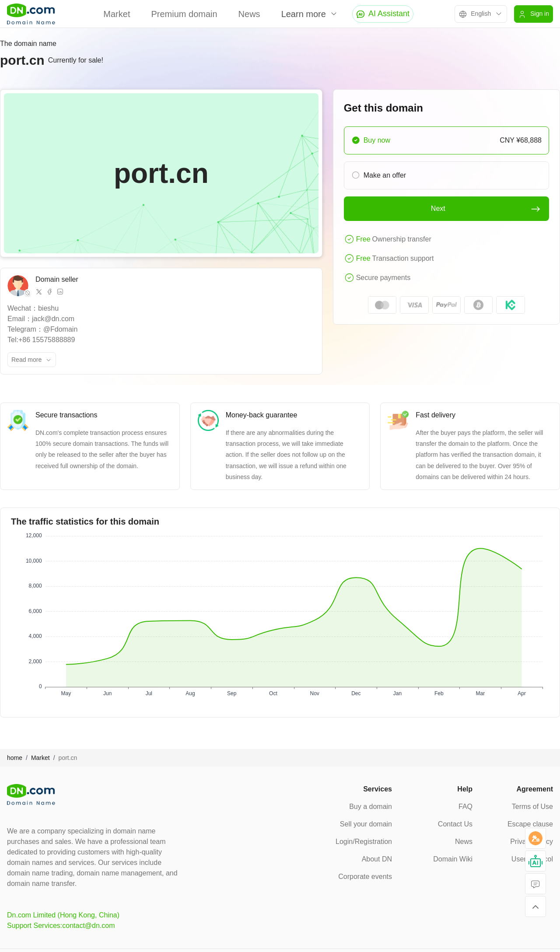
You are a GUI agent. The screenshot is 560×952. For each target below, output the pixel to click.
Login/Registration (364, 842)
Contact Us (455, 824)
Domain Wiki (453, 859)
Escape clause (530, 824)
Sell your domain (366, 824)
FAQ (465, 807)
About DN (377, 859)
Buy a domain (371, 807)
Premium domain (184, 14)
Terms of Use (532, 807)
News (249, 14)
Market (117, 14)
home (15, 758)
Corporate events (365, 877)
